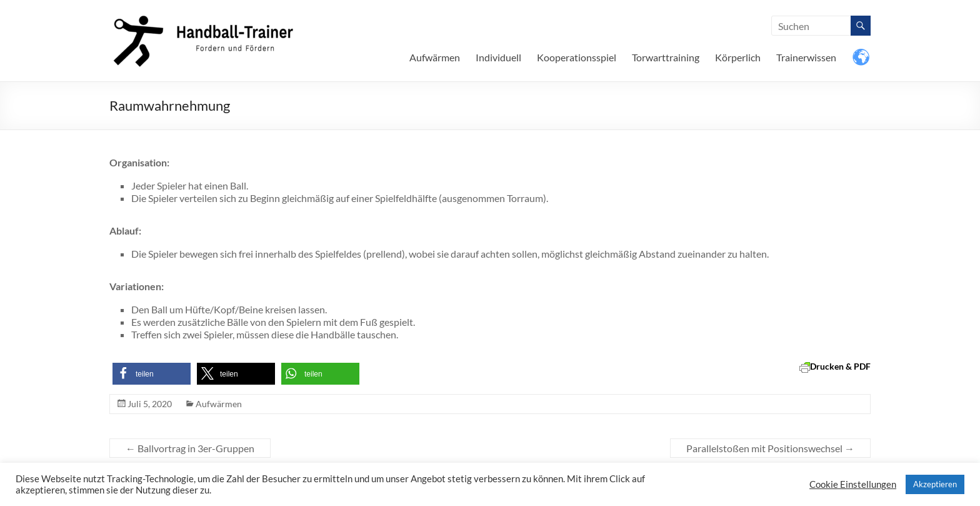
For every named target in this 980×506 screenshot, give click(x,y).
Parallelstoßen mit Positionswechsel (770, 448)
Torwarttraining (666, 57)
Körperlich (738, 57)
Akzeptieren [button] (935, 484)
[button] (152, 374)
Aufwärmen (435, 57)
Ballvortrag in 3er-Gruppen (190, 448)
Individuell (498, 57)
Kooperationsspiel (577, 57)
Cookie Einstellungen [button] (853, 484)
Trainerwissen (806, 57)
